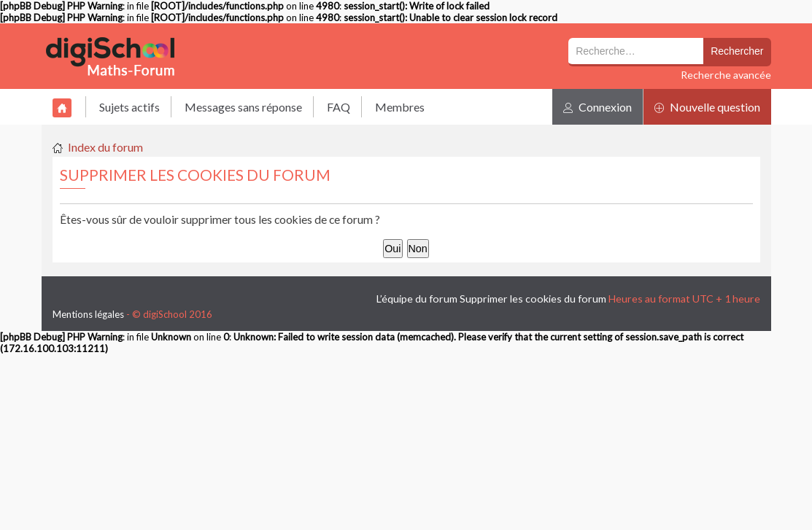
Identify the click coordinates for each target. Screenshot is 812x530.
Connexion (598, 107)
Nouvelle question (707, 107)
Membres (400, 107)
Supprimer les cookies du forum (533, 299)
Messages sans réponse (243, 107)
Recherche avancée (726, 75)
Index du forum (105, 147)
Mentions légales (88, 314)
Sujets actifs (129, 107)
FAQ (339, 107)
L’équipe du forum (417, 299)
